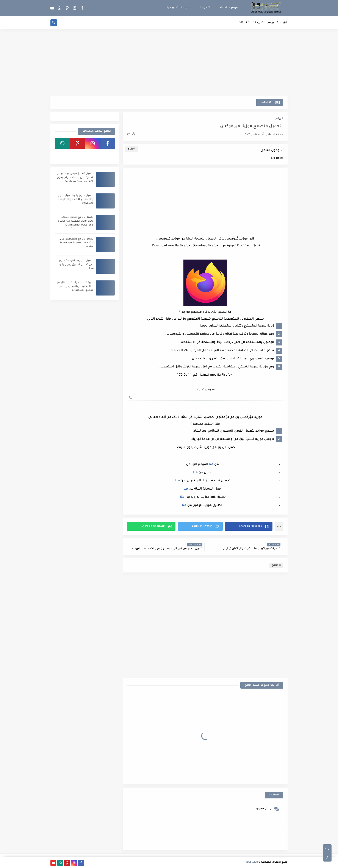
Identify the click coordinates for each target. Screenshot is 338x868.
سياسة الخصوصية (179, 8)
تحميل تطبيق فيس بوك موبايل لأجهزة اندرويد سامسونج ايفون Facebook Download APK (75, 178)
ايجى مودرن (251, 862)
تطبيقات (244, 23)
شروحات (258, 23)
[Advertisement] (169, 62)
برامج (270, 23)
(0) (131, 134)
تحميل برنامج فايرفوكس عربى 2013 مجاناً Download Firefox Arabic (76, 243)
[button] (249, 526)
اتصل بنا (205, 8)
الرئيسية (282, 23)
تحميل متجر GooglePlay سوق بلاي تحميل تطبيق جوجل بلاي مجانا (76, 265)
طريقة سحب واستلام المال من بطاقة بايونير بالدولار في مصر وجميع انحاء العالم (75, 287)
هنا (211, 465)
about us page (228, 8)
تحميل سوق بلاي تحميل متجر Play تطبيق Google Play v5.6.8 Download (76, 200)
